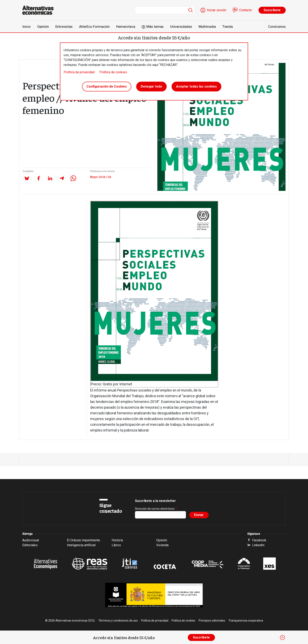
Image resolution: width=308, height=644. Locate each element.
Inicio (26, 27)
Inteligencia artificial (81, 545)
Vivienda (162, 545)
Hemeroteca (126, 27)
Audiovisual (31, 540)
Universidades (181, 27)
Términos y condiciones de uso (118, 621)
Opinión (43, 27)
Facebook (259, 540)
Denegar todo (151, 86)
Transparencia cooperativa (246, 621)
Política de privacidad (79, 72)
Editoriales (30, 545)
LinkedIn (258, 545)
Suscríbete (272, 10)
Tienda (228, 27)
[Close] (282, 637)
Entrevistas (64, 27)
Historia (117, 540)
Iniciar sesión (217, 10)
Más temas (155, 27)
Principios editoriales (212, 621)
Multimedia (207, 27)
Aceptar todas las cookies (196, 86)
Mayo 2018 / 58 (101, 177)
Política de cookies (113, 72)
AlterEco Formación (94, 27)
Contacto (246, 10)
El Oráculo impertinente (83, 540)
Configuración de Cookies (107, 86)
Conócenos (277, 27)
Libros (116, 545)
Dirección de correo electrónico (155, 509)
